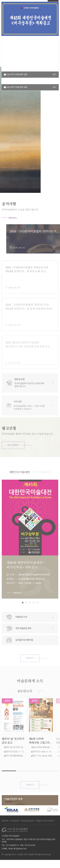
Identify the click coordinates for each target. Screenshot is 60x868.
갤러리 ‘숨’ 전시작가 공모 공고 (13, 751)
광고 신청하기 (13, 445)
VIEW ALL (13, 218)
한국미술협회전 (42, 482)
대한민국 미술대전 (20, 482)
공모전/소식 (25, 701)
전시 (40, 701)
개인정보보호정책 (27, 821)
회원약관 (5, 821)
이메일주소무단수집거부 (45, 821)
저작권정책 (14, 821)
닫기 (54, 87)
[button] (47, 184)
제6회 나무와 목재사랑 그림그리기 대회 (41, 751)
